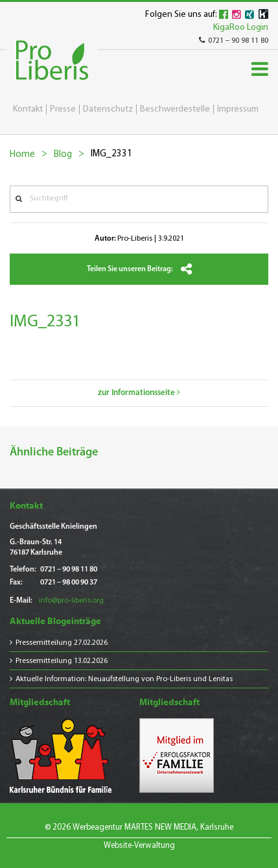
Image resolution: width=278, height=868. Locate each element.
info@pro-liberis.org (71, 601)
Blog (63, 155)
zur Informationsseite (139, 393)
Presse (63, 109)
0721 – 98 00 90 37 (69, 583)
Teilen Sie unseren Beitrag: (139, 269)
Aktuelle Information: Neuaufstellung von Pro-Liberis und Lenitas (124, 679)
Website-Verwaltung (139, 846)
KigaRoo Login (241, 28)
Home (22, 155)
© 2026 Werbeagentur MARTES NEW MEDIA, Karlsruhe (139, 827)
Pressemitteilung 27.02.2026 (62, 643)
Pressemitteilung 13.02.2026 (62, 661)
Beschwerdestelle (175, 109)
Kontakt (28, 109)
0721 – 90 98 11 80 (234, 41)
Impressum (238, 109)
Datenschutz (108, 109)
